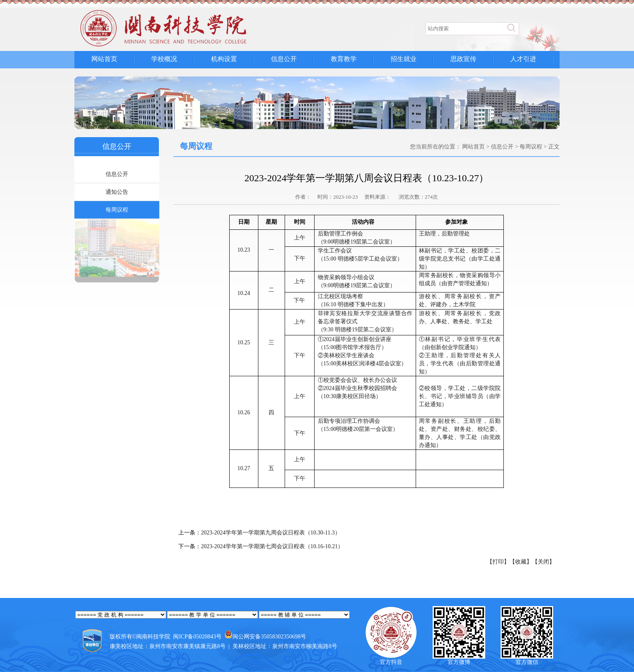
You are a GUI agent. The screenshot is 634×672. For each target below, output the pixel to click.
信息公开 (284, 59)
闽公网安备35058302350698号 (269, 637)
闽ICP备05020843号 (197, 637)
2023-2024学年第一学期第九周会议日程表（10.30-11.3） (271, 533)
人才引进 (523, 59)
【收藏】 (521, 562)
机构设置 (224, 59)
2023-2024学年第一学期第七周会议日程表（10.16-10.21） (272, 546)
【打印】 (498, 562)
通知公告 (117, 192)
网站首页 (104, 59)
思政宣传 (463, 59)
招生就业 (404, 59)
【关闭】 (543, 562)
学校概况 (164, 59)
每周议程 (117, 210)
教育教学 (344, 59)
